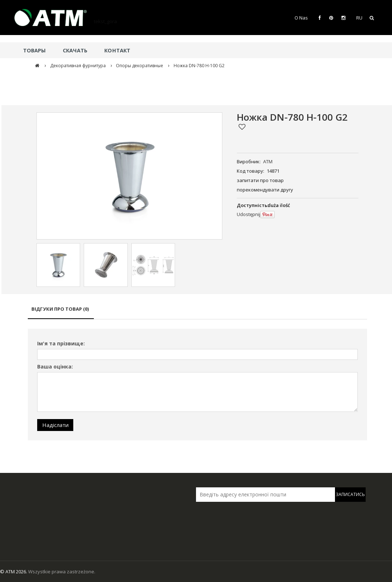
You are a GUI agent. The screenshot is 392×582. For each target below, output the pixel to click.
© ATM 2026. (14, 572)
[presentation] (247, 517)
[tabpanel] (197, 385)
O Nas (301, 18)
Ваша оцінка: (55, 367)
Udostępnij (249, 214)
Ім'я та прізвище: (61, 343)
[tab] (61, 312)
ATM (268, 161)
